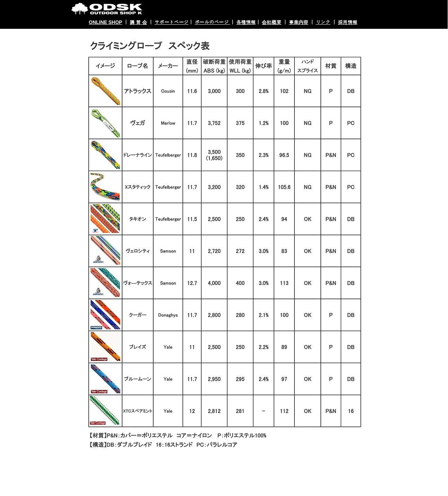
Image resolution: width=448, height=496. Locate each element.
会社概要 (272, 22)
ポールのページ (212, 22)
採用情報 (347, 22)
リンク (323, 22)
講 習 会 (138, 22)
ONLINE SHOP (105, 22)
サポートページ (172, 22)
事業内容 (299, 22)
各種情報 (246, 22)
